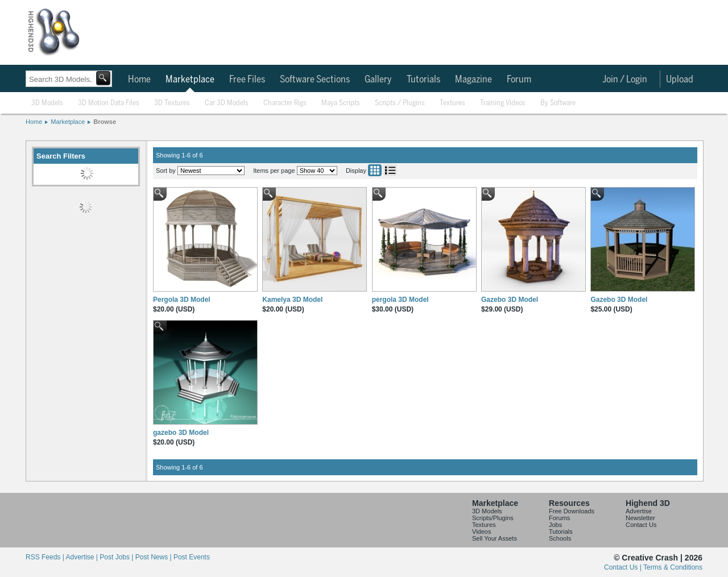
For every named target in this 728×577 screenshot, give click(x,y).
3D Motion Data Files (109, 103)
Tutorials (423, 80)
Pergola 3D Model (182, 300)
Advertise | (82, 557)
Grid (375, 170)
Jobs (555, 525)
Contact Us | (624, 567)
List (390, 170)
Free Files (247, 80)
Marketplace (190, 80)
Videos (481, 532)
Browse (105, 122)
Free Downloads (572, 511)
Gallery (378, 80)
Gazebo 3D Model (510, 300)
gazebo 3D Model (181, 433)
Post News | (154, 557)
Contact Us (641, 525)
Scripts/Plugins (493, 518)
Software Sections (315, 80)
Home (139, 80)
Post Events (192, 557)
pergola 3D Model (400, 300)
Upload (680, 80)
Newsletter (640, 518)
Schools (560, 538)
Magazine (473, 80)
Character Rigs (285, 103)
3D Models (47, 103)
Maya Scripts (341, 103)
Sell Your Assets (495, 538)
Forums (559, 518)
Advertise (639, 511)
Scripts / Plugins (400, 103)
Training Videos (503, 103)
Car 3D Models (227, 103)
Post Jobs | (117, 557)
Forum (519, 80)
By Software (558, 103)
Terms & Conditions (673, 567)
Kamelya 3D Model (292, 300)
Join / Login (625, 80)
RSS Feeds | (45, 557)
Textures (452, 103)
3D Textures (172, 103)
